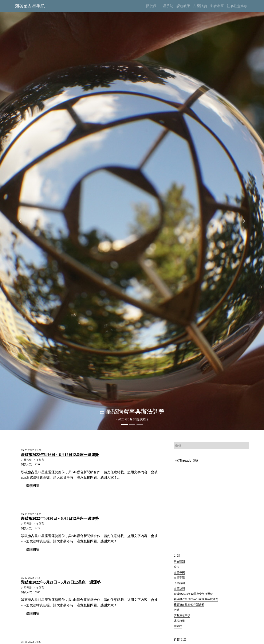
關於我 (178, 626)
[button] (20, 221)
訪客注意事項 (182, 616)
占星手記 (179, 578)
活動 (177, 610)
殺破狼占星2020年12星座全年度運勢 (196, 599)
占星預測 (179, 589)
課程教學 (179, 621)
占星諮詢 (179, 583)
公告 (177, 567)
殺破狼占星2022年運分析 (189, 605)
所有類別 (179, 562)
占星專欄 (179, 572)
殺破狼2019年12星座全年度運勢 (193, 594)
